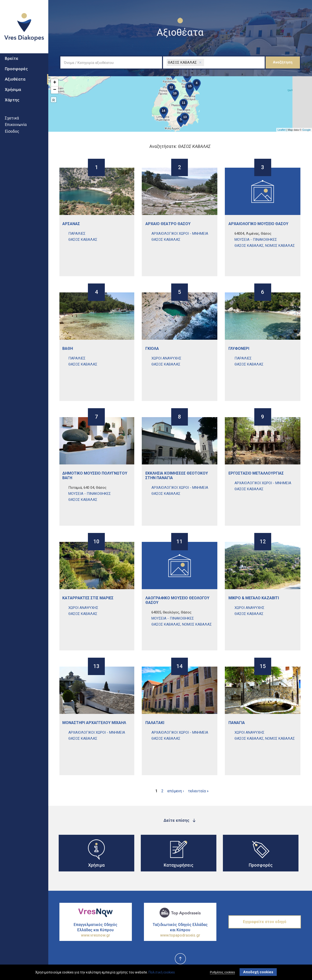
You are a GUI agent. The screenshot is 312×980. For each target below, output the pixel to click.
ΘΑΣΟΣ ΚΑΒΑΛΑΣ (83, 240)
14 (179, 667)
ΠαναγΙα (237, 723)
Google (307, 130)
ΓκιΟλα (152, 349)
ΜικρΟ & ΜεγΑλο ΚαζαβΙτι (254, 598)
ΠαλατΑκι (155, 723)
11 (179, 542)
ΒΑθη (68, 349)
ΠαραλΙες (77, 234)
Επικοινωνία (16, 127)
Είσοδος (12, 133)
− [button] (55, 90)
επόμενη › (176, 791)
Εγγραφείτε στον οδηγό (265, 922)
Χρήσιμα (13, 91)
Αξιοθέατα (15, 81)
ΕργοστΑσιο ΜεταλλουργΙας (256, 473)
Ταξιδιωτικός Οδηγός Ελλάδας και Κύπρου (180, 930)
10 (96, 542)
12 (263, 542)
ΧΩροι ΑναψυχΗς (166, 358)
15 (263, 667)
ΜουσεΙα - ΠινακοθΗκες (256, 240)
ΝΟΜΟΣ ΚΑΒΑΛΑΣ (280, 246)
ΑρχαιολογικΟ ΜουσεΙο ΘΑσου (258, 224)
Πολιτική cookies (162, 972)
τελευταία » (198, 791)
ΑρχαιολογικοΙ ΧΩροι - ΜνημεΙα (180, 234)
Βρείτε (12, 61)
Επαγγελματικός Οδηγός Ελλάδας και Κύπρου (96, 930)
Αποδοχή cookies (258, 972)
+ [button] (55, 83)
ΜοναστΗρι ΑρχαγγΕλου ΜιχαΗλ (94, 723)
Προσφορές (16, 71)
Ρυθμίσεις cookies (222, 972)
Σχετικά (12, 120)
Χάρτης (12, 102)
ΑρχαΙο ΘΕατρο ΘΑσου (168, 224)
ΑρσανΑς (71, 224)
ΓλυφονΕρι (239, 349)
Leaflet (281, 130)
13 (96, 667)
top (180, 959)
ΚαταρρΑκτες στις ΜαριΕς (88, 598)
